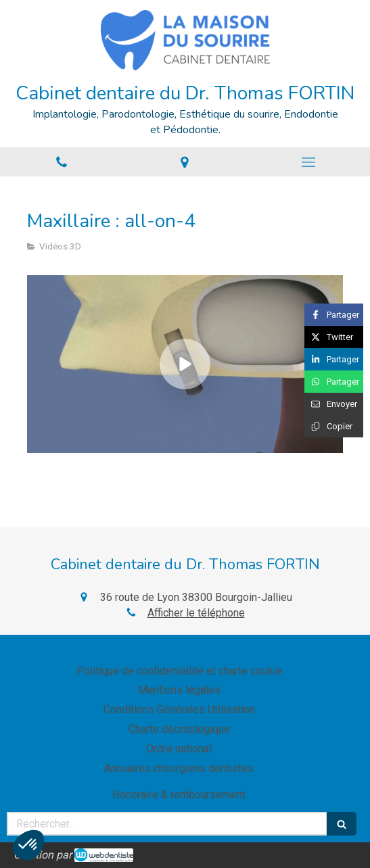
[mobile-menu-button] (308, 162)
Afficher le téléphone (196, 613)
